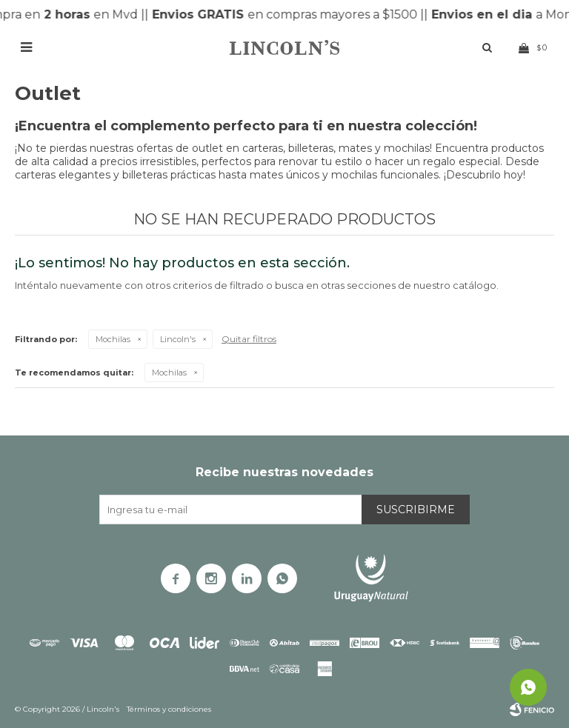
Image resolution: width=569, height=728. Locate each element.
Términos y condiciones (169, 709)
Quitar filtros (249, 339)
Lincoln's (178, 339)
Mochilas (113, 339)
